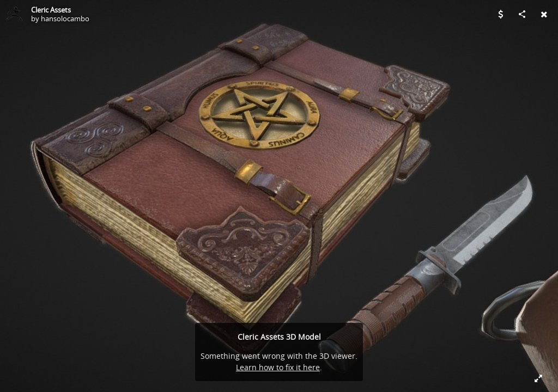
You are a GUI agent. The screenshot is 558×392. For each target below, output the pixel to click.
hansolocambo (65, 19)
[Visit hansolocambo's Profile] (14, 14)
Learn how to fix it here (278, 367)
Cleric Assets (51, 10)
